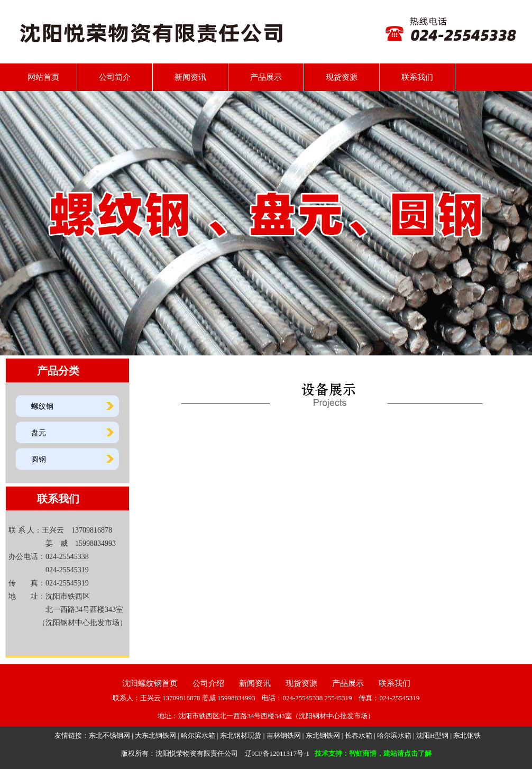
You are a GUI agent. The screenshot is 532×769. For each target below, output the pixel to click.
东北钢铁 (467, 735)
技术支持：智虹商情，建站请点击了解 (373, 753)
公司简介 (115, 77)
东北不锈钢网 (109, 735)
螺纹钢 (42, 406)
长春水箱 (359, 735)
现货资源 (342, 77)
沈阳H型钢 (432, 735)
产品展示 (266, 77)
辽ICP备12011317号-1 (277, 753)
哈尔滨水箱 (198, 735)
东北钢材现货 (241, 735)
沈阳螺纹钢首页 (150, 683)
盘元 (39, 433)
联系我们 (417, 77)
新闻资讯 (190, 77)
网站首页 (39, 77)
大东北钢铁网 (155, 735)
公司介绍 (208, 683)
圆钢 (39, 459)
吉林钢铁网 (284, 735)
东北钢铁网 (323, 735)
